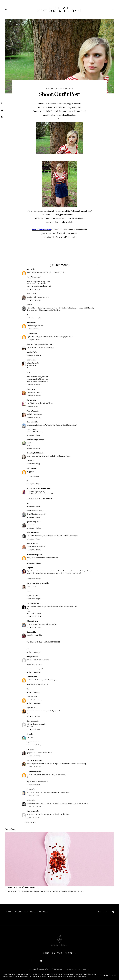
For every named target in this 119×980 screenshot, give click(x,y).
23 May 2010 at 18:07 (34, 767)
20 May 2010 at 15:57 (34, 517)
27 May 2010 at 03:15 (34, 818)
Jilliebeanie (31, 621)
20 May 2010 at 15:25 (34, 506)
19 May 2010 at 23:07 (34, 289)
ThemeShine (84, 969)
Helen (29, 789)
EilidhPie (30, 323)
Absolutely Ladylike (33, 453)
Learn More (105, 975)
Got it (114, 975)
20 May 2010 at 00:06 (34, 340)
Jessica (29, 800)
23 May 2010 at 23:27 (34, 785)
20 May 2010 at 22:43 (34, 563)
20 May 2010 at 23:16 (34, 599)
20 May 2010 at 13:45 (34, 464)
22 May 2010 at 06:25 (34, 745)
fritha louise (31, 544)
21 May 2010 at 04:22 (34, 627)
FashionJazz (31, 411)
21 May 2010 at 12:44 (34, 703)
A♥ (28, 734)
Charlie (29, 632)
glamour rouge (31, 522)
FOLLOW (106, 912)
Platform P (30, 469)
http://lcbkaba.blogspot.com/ (79, 211)
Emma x (30, 400)
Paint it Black (31, 533)
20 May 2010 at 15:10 (34, 484)
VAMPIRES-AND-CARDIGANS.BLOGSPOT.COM (43, 642)
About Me (70, 953)
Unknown (30, 334)
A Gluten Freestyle (33, 555)
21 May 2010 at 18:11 (33, 716)
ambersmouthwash (33, 596)
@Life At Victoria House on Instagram (27, 912)
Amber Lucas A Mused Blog (36, 583)
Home (46, 953)
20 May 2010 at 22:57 (34, 579)
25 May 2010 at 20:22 (34, 807)
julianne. (30, 294)
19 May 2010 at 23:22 (34, 329)
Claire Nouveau (32, 604)
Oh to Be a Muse (32, 772)
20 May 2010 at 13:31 (34, 435)
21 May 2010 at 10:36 (34, 652)
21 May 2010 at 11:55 (33, 692)
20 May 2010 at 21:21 (34, 550)
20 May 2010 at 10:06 (34, 406)
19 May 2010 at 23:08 (34, 300)
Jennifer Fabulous (33, 761)
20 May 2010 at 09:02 (34, 385)
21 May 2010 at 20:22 (34, 730)
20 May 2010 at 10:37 (34, 417)
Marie (29, 269)
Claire (29, 750)
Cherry (29, 389)
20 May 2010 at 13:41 (34, 448)
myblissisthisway (33, 742)
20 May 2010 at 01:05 (34, 355)
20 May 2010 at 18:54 (34, 528)
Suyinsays (30, 708)
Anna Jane (30, 422)
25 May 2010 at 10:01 (34, 796)
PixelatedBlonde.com (35, 432)
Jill (28, 305)
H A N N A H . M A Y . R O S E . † (37, 489)
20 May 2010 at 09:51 (34, 396)
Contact (57, 953)
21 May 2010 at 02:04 (34, 617)
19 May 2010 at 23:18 (34, 318)
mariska (29, 360)
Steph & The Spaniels (34, 440)
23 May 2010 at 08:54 (34, 756)
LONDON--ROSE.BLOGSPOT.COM (39, 499)
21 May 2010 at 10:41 (34, 672)
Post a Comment (30, 822)
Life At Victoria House (59, 9)
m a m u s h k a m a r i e (34, 613)
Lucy (28, 568)
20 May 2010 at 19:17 (34, 539)
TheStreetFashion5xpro (35, 511)
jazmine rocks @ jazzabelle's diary (38, 345)
